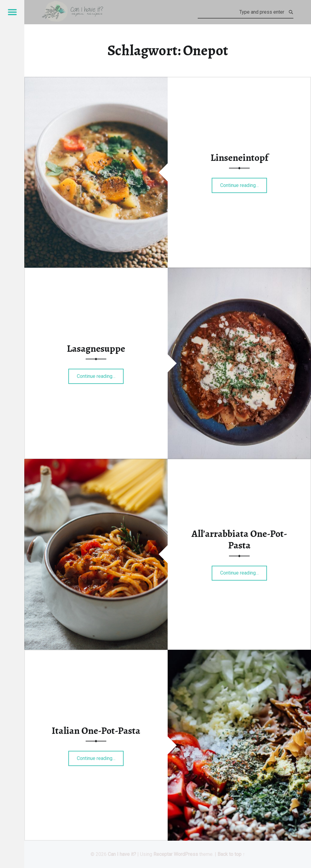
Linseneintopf (239, 158)
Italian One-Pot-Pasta (96, 731)
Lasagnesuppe (96, 348)
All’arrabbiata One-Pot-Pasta (239, 539)
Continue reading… (244, 183)
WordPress (186, 854)
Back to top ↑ (231, 854)
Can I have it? (122, 854)
